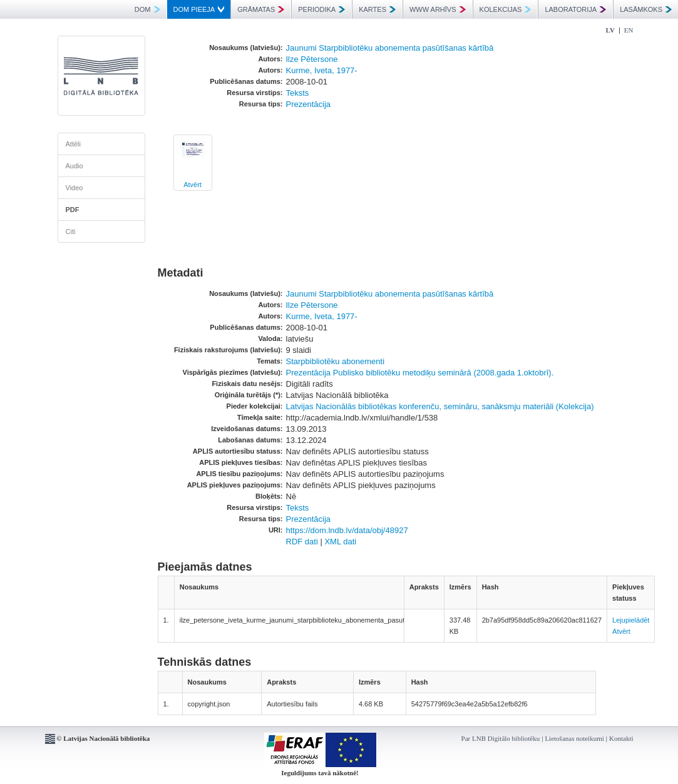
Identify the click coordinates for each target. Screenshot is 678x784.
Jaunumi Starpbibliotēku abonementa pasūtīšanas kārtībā (390, 48)
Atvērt (193, 185)
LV (610, 30)
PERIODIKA (321, 9)
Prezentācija (309, 104)
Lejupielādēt (631, 620)
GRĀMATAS (261, 9)
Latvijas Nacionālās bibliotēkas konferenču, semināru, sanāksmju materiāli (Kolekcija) (440, 406)
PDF (73, 210)
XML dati (340, 542)
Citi (71, 232)
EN (629, 30)
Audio (74, 166)
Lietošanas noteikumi (574, 738)
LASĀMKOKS (646, 9)
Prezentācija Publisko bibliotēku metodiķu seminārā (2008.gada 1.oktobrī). (420, 373)
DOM (147, 9)
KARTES (377, 9)
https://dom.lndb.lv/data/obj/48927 (347, 530)
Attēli (73, 144)
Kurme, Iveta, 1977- (322, 70)
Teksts (298, 93)
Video (74, 188)
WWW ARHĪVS (438, 9)
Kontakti (621, 738)
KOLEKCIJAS (506, 9)
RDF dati (302, 542)
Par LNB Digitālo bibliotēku (501, 738)
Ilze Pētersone (312, 59)
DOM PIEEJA (199, 9)
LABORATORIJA (575, 9)
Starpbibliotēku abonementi (336, 361)
